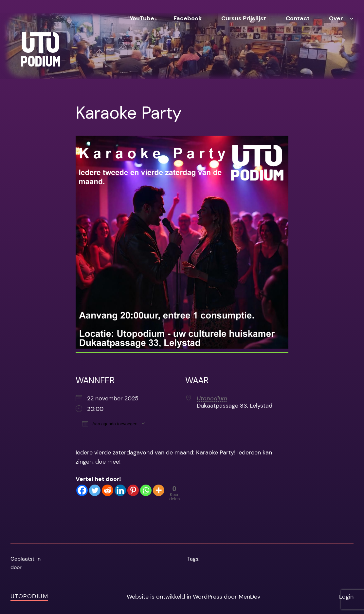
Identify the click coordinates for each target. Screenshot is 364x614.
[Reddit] (108, 490)
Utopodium (212, 398)
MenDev (249, 597)
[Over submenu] (352, 19)
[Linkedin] (120, 490)
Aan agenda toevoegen (110, 423)
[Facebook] (82, 490)
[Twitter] (95, 490)
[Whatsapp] (146, 490)
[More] (159, 490)
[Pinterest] (133, 490)
